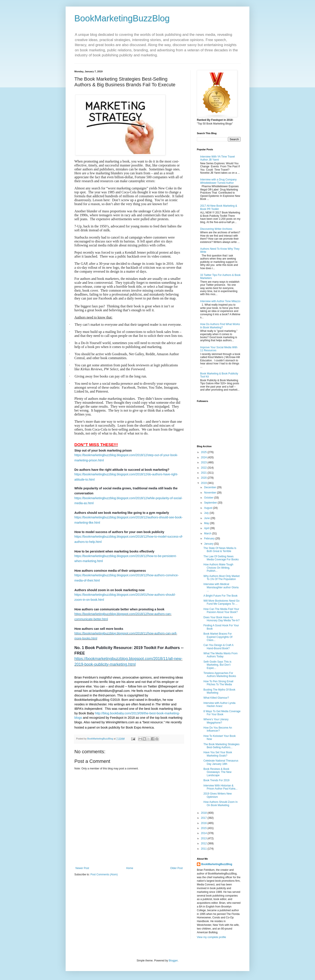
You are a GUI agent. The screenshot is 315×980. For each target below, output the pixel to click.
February (210, 538)
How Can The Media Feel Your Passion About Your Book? (221, 611)
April (207, 528)
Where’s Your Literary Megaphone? (216, 721)
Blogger (173, 961)
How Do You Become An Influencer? (218, 729)
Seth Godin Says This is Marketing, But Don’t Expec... (217, 665)
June (207, 518)
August (209, 508)
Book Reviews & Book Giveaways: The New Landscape (217, 772)
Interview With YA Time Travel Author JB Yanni (217, 158)
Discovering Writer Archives (216, 229)
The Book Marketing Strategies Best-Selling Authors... (221, 746)
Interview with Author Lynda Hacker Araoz (219, 705)
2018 (204, 813)
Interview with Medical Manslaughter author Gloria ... (221, 587)
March (208, 533)
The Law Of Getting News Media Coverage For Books (221, 558)
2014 (204, 833)
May (207, 523)
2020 (204, 478)
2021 (204, 473)
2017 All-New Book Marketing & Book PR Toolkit (219, 207)
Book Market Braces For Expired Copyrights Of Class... (218, 637)
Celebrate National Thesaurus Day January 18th (221, 762)
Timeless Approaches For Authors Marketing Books (220, 675)
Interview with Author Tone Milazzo (220, 301)
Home (130, 868)
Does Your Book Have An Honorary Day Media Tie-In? (221, 619)
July (207, 513)
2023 (204, 462)
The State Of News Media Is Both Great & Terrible (220, 550)
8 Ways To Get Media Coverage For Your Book (222, 713)
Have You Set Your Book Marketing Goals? (218, 754)
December (211, 487)
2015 (204, 828)
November (211, 493)
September (211, 503)
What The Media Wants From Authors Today (220, 655)
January (209, 544)
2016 (204, 823)
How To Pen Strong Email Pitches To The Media (218, 683)
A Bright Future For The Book (220, 596)
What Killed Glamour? (216, 698)
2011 (204, 849)
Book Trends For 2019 (216, 780)
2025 (204, 452)
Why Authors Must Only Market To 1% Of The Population (221, 578)
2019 (204, 483)
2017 (204, 818)
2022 (204, 468)
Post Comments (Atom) (104, 874)
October (209, 498)
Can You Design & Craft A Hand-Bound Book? (218, 647)
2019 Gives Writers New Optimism (218, 795)
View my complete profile (211, 937)
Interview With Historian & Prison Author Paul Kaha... (220, 787)
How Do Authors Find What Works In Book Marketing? (220, 326)
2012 (204, 843)
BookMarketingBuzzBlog (122, 18)
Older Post (176, 868)
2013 (204, 838)
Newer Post (82, 868)
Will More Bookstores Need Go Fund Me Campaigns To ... (221, 602)
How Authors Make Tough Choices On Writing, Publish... (218, 568)
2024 (204, 457)
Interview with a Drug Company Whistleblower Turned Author (218, 181)
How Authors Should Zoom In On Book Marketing (220, 803)
